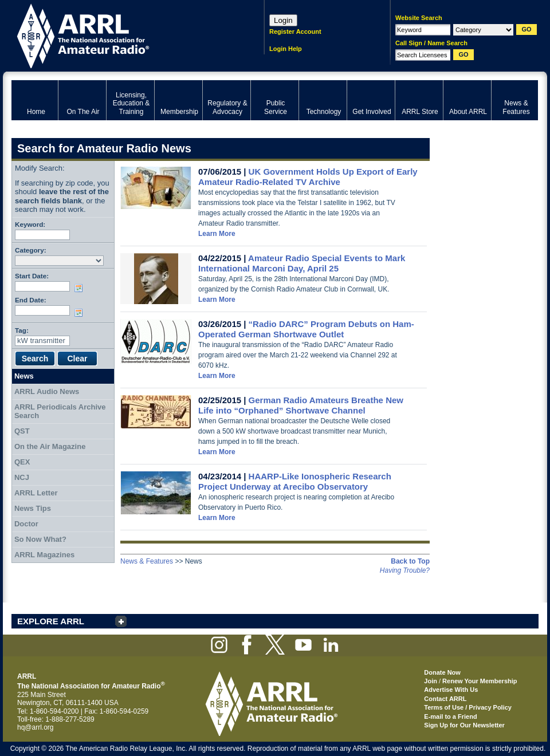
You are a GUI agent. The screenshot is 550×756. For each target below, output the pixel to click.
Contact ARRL (445, 699)
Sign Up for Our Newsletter (464, 725)
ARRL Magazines (44, 555)
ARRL (123, 35)
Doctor (26, 524)
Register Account (295, 31)
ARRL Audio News (47, 391)
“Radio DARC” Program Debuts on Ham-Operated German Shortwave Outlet (306, 329)
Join (431, 681)
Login (283, 20)
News (24, 376)
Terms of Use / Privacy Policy (468, 707)
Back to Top (410, 561)
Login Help (286, 49)
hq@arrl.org (36, 727)
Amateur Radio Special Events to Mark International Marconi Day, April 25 (302, 263)
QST (22, 431)
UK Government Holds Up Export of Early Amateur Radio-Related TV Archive (308, 177)
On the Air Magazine (50, 446)
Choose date (81, 288)
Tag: (22, 330)
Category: (31, 250)
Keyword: (30, 224)
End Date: (31, 300)
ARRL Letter (36, 493)
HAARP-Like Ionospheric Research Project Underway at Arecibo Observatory (295, 481)
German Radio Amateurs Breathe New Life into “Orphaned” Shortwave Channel (301, 405)
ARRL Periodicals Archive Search (60, 412)
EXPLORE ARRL (51, 621)
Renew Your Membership (480, 681)
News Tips (33, 508)
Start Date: (32, 276)
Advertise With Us (451, 690)
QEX (22, 462)
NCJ (22, 477)
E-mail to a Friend (450, 716)
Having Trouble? (405, 570)
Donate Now (442, 672)
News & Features (147, 561)
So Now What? (40, 539)
